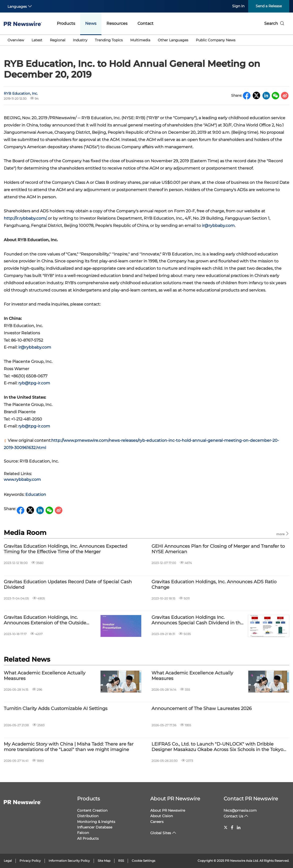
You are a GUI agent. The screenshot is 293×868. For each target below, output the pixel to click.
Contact (145, 23)
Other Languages (173, 40)
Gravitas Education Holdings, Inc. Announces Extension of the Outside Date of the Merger (45, 620)
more (283, 534)
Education (36, 494)
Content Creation (92, 810)
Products (66, 23)
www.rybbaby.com (22, 479)
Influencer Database (95, 827)
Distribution (88, 816)
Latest (37, 40)
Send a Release (269, 6)
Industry (80, 40)
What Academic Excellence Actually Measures (45, 676)
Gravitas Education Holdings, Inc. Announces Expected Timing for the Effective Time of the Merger (65, 549)
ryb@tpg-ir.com (34, 383)
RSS (121, 861)
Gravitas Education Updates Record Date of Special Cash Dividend (68, 585)
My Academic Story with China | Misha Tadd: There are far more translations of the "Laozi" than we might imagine (69, 747)
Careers (157, 822)
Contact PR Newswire (251, 799)
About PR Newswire (175, 799)
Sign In (238, 6)
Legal (8, 861)
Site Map (104, 861)
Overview (16, 40)
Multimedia (140, 40)
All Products (88, 838)
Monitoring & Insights (96, 822)
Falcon (83, 833)
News (91, 23)
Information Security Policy (69, 861)
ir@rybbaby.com (218, 226)
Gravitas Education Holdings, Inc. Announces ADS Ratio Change (214, 585)
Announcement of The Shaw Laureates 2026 (202, 709)
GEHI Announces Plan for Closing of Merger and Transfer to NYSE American (218, 549)
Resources (117, 23)
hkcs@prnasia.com (240, 810)
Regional (58, 40)
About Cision (162, 816)
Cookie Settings (143, 861)
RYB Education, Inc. (21, 93)
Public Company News (216, 40)
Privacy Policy (30, 861)
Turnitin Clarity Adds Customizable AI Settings (56, 709)
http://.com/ (25, 218)
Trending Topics (109, 40)
